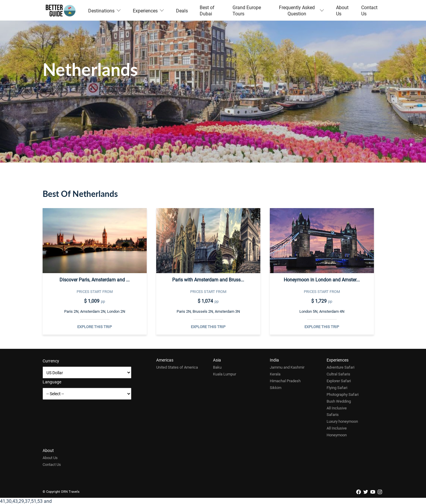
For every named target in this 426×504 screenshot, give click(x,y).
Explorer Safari (339, 381)
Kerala (275, 374)
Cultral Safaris (338, 374)
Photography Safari (343, 394)
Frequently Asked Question (302, 10)
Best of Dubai (207, 10)
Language (52, 382)
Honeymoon (337, 435)
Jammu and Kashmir (287, 367)
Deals (182, 10)
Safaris (333, 414)
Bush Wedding (339, 401)
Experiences (149, 10)
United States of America (177, 367)
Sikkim (276, 388)
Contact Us (369, 10)
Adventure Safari (341, 367)
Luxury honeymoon (342, 421)
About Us (342, 10)
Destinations (105, 10)
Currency (51, 361)
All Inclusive (337, 408)
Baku (217, 367)
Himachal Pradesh (285, 381)
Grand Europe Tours (247, 10)
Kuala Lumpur (225, 374)
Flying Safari (337, 388)
